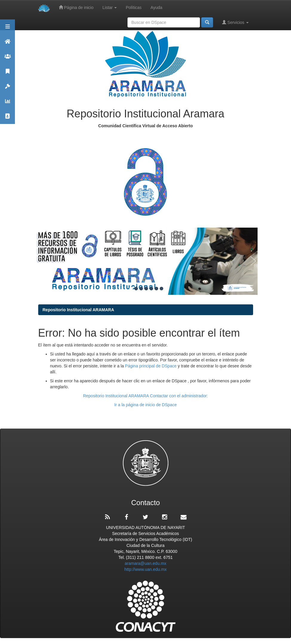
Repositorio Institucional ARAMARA (78, 310)
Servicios (235, 22)
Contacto (7, 119)
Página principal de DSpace (151, 366)
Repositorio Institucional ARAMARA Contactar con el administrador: (145, 396)
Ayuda (156, 7)
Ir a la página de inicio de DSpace (145, 405)
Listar (110, 7)
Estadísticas (7, 104)
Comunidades (7, 59)
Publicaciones (7, 74)
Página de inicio (76, 7)
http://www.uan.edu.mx (146, 569)
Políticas (134, 7)
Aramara (7, 44)
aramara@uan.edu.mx (146, 563)
